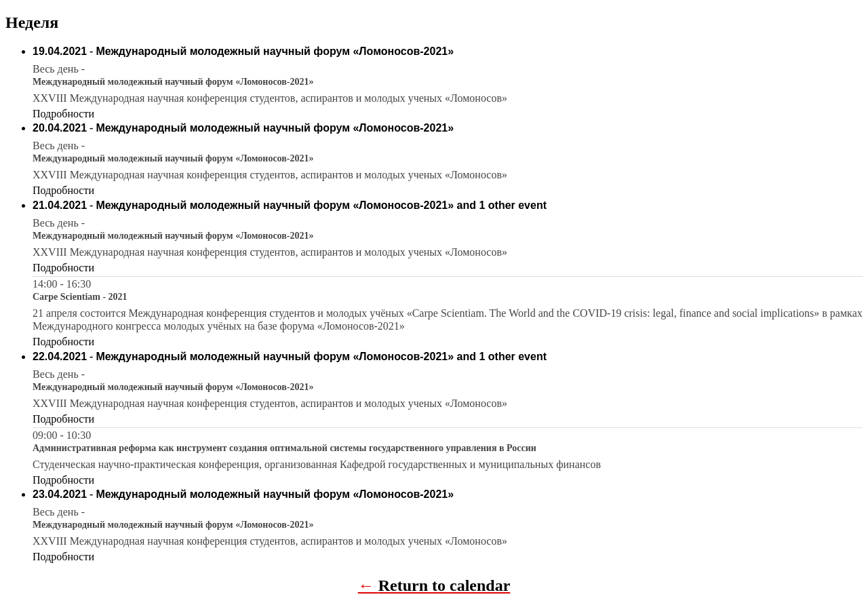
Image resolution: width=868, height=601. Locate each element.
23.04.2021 (60, 494)
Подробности (63, 114)
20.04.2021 (60, 128)
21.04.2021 (60, 205)
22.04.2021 (60, 356)
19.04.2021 (60, 51)
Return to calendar (445, 585)
